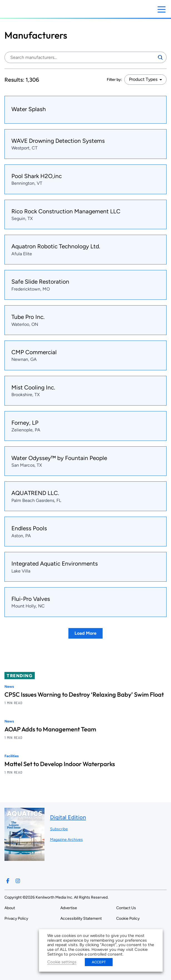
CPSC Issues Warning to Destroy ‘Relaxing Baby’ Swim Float (84, 694)
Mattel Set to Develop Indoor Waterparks (60, 764)
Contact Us (126, 908)
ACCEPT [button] (99, 962)
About (10, 908)
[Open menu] (162, 9)
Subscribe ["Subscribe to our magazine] (59, 829)
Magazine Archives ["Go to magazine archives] (66, 840)
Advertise (69, 908)
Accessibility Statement (81, 918)
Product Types (143, 79)
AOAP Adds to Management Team (50, 729)
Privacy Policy (16, 918)
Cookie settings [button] (62, 962)
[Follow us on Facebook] (8, 881)
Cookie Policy (128, 918)
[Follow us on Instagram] (18, 881)
